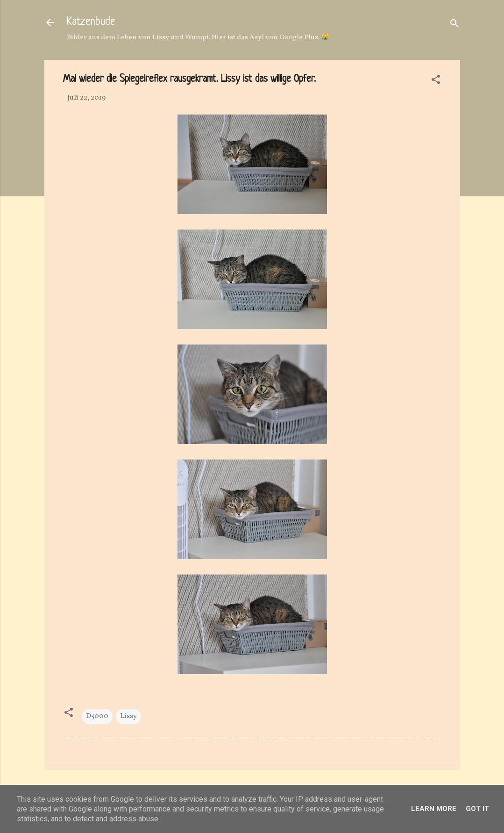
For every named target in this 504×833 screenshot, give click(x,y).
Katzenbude (91, 22)
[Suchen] (454, 25)
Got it (477, 809)
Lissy (128, 716)
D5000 (97, 716)
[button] (436, 82)
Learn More (434, 809)
